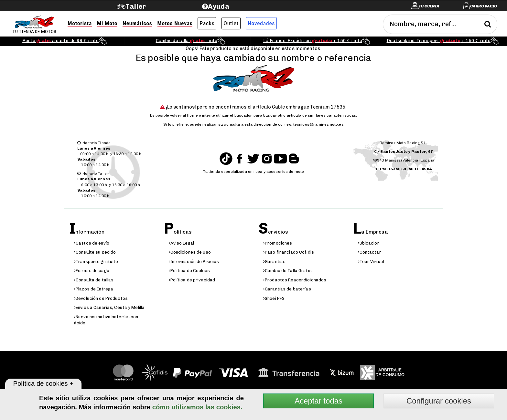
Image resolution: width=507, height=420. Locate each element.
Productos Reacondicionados (295, 280)
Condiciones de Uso (190, 252)
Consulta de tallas (94, 280)
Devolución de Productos (101, 298)
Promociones (278, 243)
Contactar (370, 252)
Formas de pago (92, 271)
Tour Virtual (371, 262)
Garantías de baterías (287, 289)
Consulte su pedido (95, 252)
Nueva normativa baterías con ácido (106, 320)
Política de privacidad (192, 280)
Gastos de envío (92, 243)
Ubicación (369, 243)
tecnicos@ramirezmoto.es (318, 124)
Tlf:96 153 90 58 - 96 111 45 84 (404, 169)
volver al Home (184, 115)
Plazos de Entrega (94, 289)
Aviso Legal (181, 243)
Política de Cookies (189, 271)
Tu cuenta (429, 6)
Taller (136, 6)
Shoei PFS (274, 298)
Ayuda (219, 6)
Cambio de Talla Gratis (287, 271)
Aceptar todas (318, 401)
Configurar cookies (439, 401)
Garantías (274, 262)
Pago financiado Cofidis (289, 252)
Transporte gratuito (96, 262)
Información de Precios (194, 262)
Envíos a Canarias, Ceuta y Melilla (109, 307)
